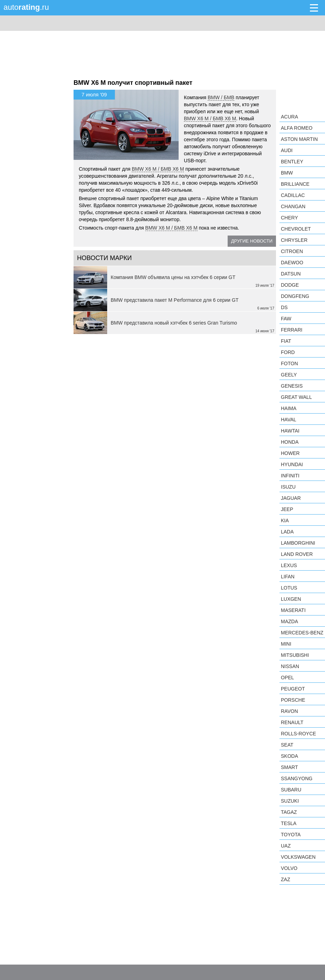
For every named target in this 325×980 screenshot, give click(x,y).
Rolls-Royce (298, 734)
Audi (287, 150)
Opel (287, 678)
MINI (286, 644)
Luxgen (291, 599)
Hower (290, 453)
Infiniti (290, 476)
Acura (289, 117)
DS (284, 307)
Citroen (292, 251)
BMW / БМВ (221, 97)
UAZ (286, 846)
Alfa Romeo (297, 128)
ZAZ (285, 879)
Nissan (290, 666)
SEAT (287, 745)
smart (289, 767)
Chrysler (294, 240)
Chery (289, 218)
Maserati (293, 610)
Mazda (289, 621)
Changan (293, 206)
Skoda (289, 756)
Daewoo (292, 263)
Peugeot (293, 689)
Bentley (292, 162)
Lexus (289, 565)
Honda (290, 442)
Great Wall (296, 397)
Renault (292, 722)
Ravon (289, 711)
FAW (286, 319)
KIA (285, 520)
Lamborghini (298, 543)
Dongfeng (295, 296)
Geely (289, 375)
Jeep (287, 509)
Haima (289, 408)
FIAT (286, 341)
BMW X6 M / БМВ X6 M (210, 118)
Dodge (290, 285)
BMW (287, 173)
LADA (287, 532)
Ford (288, 352)
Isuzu (288, 487)
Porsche (293, 700)
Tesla (289, 823)
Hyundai (292, 464)
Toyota (291, 835)
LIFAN (288, 577)
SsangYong (297, 778)
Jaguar (291, 498)
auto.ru (26, 7)
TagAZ (289, 812)
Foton (289, 363)
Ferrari (292, 330)
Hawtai (290, 431)
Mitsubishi (295, 655)
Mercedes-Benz (302, 633)
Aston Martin (299, 139)
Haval (289, 420)
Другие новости (252, 241)
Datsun (291, 274)
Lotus (289, 588)
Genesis (292, 386)
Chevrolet (296, 229)
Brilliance (295, 184)
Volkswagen (298, 857)
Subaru (291, 790)
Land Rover (297, 554)
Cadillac (293, 195)
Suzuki (290, 801)
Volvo (289, 868)
